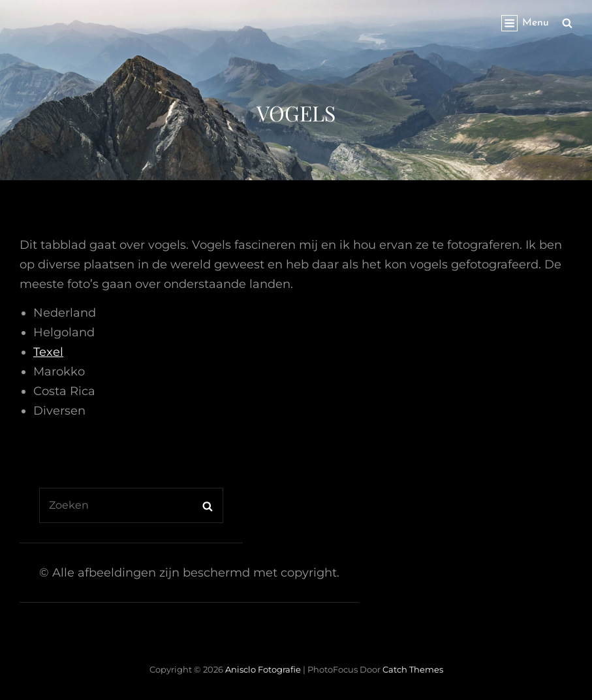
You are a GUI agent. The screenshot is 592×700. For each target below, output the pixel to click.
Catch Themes (413, 669)
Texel (48, 352)
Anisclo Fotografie (263, 669)
